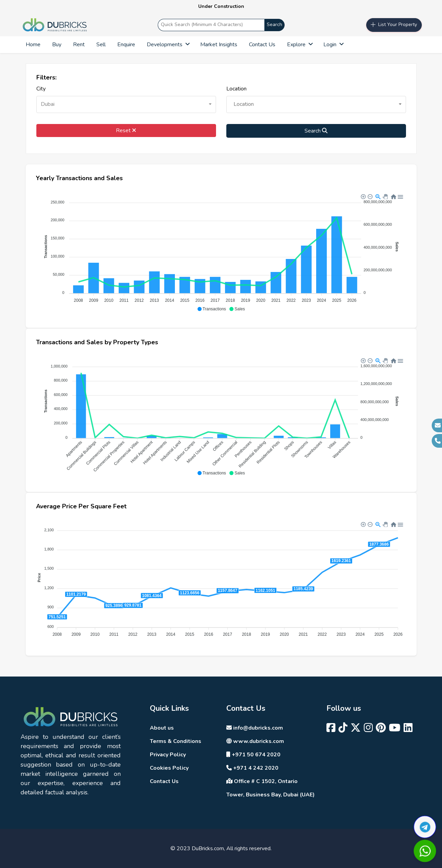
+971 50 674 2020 (253, 755)
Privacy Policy (168, 755)
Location (236, 89)
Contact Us (164, 781)
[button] (126, 104)
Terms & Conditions (176, 741)
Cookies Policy (169, 768)
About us (162, 728)
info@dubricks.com (255, 728)
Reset (126, 131)
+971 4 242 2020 (252, 768)
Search (274, 24)
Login (333, 45)
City (41, 89)
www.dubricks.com (255, 741)
